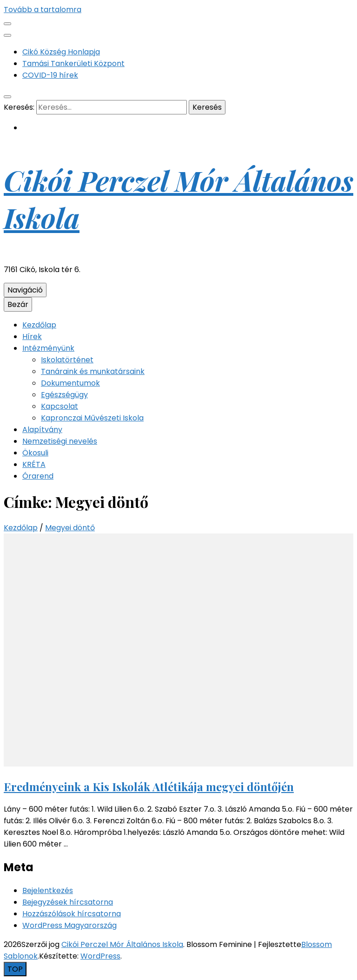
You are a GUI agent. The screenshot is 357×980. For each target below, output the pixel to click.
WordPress (100, 956)
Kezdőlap (39, 325)
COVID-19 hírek (50, 75)
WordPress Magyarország (69, 925)
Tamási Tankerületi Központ (73, 63)
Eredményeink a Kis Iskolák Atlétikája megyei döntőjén (149, 787)
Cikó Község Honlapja (61, 52)
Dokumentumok (70, 383)
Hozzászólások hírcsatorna (72, 914)
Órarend (38, 476)
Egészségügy (64, 395)
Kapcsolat (59, 406)
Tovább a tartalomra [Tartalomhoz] (43, 10)
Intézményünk (48, 348)
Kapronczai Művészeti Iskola (92, 418)
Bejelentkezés (48, 890)
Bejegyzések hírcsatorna (68, 902)
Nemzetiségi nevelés (60, 441)
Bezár (18, 304)
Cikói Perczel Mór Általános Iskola (122, 944)
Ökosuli (35, 453)
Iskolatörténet (67, 360)
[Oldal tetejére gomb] (15, 969)
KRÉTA (34, 464)
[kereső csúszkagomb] (7, 97)
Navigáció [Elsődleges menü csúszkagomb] (25, 290)
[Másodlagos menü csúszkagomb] (7, 24)
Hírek (32, 337)
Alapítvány (42, 430)
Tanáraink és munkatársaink (93, 371)
